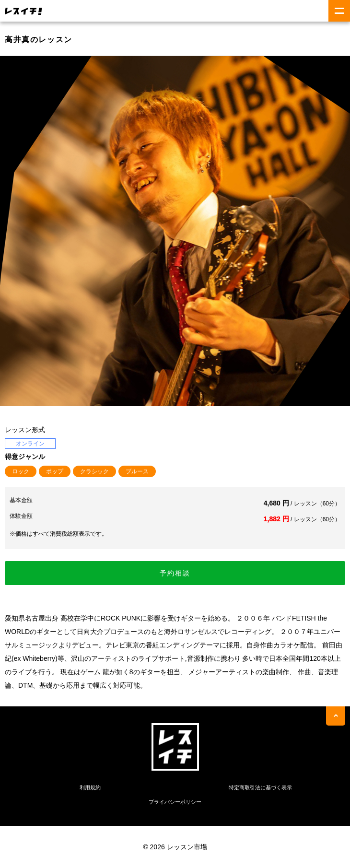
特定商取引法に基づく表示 (260, 787)
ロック (21, 471)
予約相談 (175, 573)
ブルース (137, 471)
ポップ (55, 471)
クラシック (94, 471)
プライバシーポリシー (175, 802)
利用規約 (90, 787)
